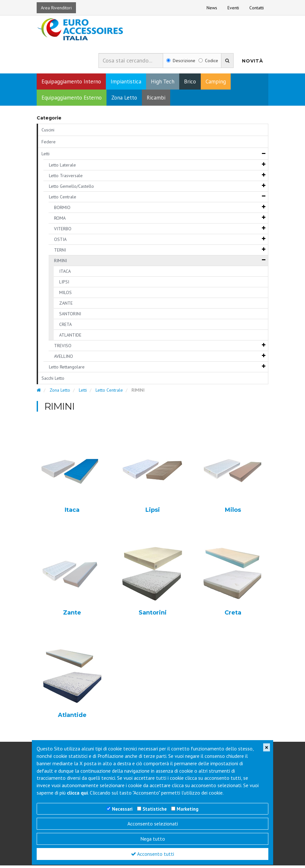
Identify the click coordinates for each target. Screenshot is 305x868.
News (212, 8)
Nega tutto (153, 839)
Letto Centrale (63, 199)
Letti (46, 156)
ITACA (65, 274)
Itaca (72, 513)
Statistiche (155, 809)
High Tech (163, 84)
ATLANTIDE (70, 338)
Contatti (257, 8)
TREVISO (63, 348)
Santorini (153, 615)
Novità (253, 63)
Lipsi (153, 513)
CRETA (65, 327)
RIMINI (60, 263)
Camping (216, 84)
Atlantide (72, 718)
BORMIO (62, 210)
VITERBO (63, 231)
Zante (72, 615)
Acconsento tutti (152, 854)
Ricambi (156, 100)
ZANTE (66, 306)
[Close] (267, 747)
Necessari (122, 809)
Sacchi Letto (53, 381)
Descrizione (181, 63)
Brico (190, 84)
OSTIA (60, 242)
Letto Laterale (62, 167)
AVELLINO (64, 359)
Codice (208, 63)
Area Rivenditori (56, 8)
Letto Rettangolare (67, 369)
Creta (233, 615)
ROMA (60, 221)
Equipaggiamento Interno (71, 84)
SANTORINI (70, 316)
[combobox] (131, 63)
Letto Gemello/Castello (71, 189)
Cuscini (48, 132)
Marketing (188, 809)
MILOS (65, 295)
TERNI (60, 253)
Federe (49, 144)
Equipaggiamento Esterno (72, 100)
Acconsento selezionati (153, 824)
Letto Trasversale (66, 178)
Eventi (233, 8)
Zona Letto (124, 100)
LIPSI (64, 284)
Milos (233, 513)
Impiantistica (126, 84)
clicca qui (77, 793)
